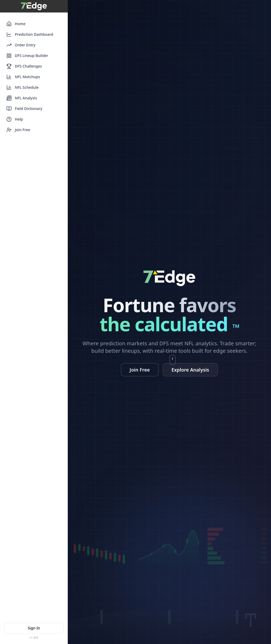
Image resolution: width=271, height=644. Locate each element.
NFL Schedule (22, 87)
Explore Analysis (190, 370)
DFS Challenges (24, 66)
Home (16, 24)
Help (15, 119)
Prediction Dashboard (30, 34)
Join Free (18, 130)
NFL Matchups (23, 77)
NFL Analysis (22, 98)
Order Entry (21, 45)
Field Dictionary (24, 109)
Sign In (34, 628)
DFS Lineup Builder (27, 56)
